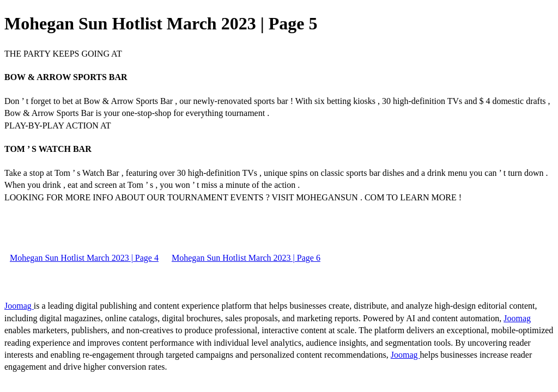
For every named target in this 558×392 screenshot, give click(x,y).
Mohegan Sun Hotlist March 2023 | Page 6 (246, 258)
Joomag (19, 306)
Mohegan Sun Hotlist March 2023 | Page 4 (84, 258)
